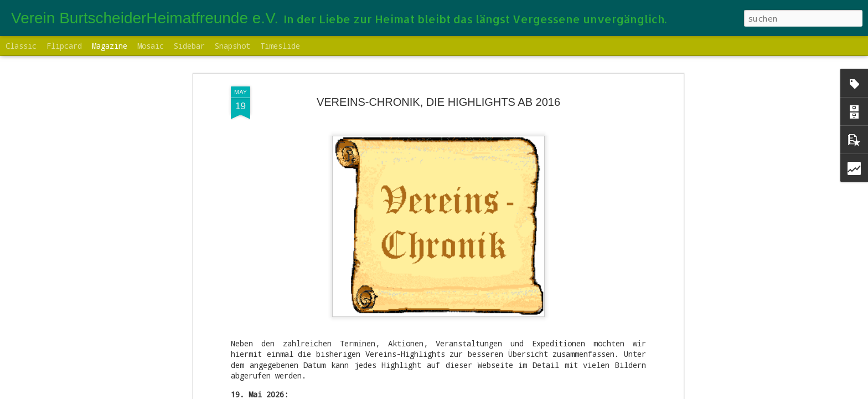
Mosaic (151, 46)
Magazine (110, 46)
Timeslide (280, 46)
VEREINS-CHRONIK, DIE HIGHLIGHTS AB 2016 (438, 102)
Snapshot (232, 46)
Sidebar (189, 46)
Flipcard (64, 46)
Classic (21, 46)
